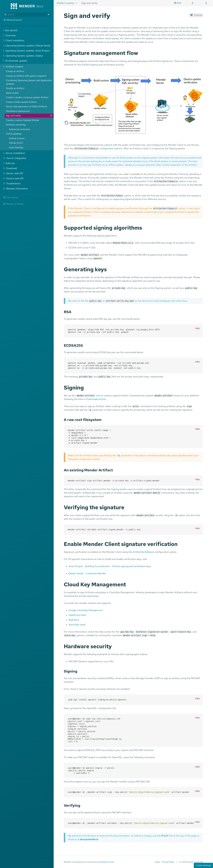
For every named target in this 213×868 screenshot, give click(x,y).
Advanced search (14, 20)
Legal (157, 862)
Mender (67, 862)
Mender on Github (13, 204)
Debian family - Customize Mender (87, 573)
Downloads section (96, 399)
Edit (178, 3)
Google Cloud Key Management (86, 610)
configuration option (110, 148)
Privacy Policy (168, 862)
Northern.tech (107, 862)
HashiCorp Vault (77, 615)
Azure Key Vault (77, 625)
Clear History (11, 197)
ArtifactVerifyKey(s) (143, 552)
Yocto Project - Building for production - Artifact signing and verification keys (110, 566)
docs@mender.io (89, 839)
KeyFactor (74, 620)
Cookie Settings (203, 865)
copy (197, 328)
